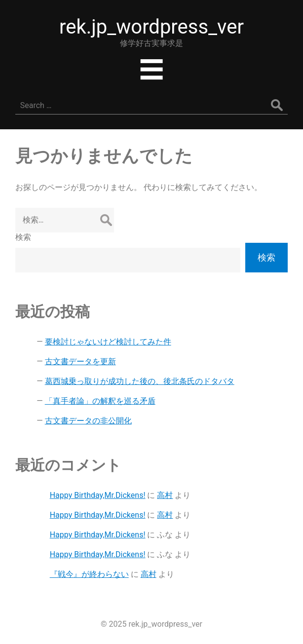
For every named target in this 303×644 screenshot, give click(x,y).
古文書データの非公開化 (88, 421)
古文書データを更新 (80, 361)
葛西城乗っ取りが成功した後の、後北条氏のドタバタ (140, 381)
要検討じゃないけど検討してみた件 (108, 342)
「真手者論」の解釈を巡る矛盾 (100, 401)
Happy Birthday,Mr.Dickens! (98, 495)
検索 (23, 237)
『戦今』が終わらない (89, 574)
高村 (165, 495)
